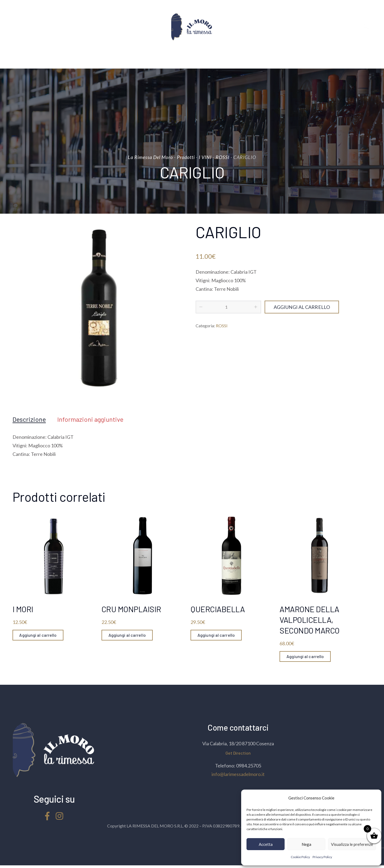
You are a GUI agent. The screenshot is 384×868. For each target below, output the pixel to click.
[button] (373, 798)
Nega (306, 844)
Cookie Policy (300, 857)
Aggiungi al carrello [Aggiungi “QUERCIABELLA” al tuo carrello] (216, 635)
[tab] (29, 419)
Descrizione (29, 419)
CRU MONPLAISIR (131, 609)
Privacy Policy (322, 857)
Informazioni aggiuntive (90, 419)
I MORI (23, 609)
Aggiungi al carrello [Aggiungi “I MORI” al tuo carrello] (38, 635)
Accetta (266, 844)
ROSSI (222, 326)
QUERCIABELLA (218, 609)
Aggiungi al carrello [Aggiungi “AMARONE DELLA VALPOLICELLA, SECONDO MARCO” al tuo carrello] (305, 656)
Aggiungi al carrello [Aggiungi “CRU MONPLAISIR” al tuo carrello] (127, 635)
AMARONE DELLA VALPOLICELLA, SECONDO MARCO (310, 620)
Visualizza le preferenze (352, 844)
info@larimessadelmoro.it (238, 774)
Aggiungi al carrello (302, 307)
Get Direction (238, 753)
